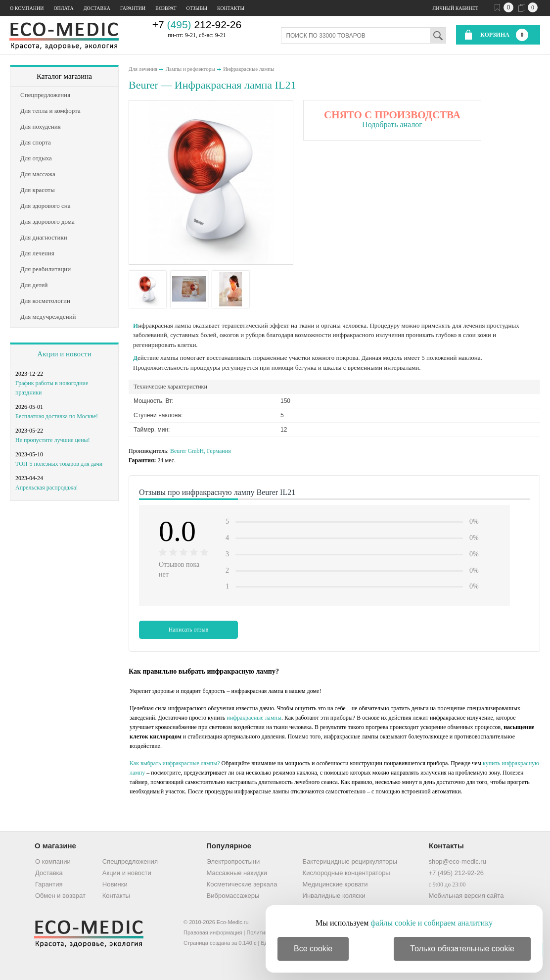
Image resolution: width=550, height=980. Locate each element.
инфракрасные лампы (254, 718)
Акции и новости (64, 354)
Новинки (115, 884)
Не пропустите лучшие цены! (53, 440)
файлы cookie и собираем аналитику (432, 923)
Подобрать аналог (392, 124)
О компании (27, 8)
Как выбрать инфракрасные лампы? (175, 763)
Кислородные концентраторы (346, 873)
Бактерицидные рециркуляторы (350, 861)
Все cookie (313, 949)
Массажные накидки (237, 873)
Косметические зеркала (242, 884)
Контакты (231, 8)
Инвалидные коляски (334, 896)
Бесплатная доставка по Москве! (57, 416)
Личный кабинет (456, 8)
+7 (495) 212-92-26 (456, 873)
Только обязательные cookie (462, 949)
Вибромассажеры (233, 896)
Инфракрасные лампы (249, 69)
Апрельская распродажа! (46, 488)
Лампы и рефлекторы (190, 69)
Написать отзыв (189, 630)
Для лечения (143, 69)
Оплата (63, 8)
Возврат (166, 8)
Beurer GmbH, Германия (201, 451)
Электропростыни (233, 861)
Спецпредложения (130, 861)
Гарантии (133, 8)
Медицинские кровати (335, 884)
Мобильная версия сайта (466, 896)
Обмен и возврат (60, 896)
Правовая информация (213, 932)
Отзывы (197, 8)
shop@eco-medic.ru (457, 861)
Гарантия (49, 884)
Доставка (97, 8)
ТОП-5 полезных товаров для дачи (59, 464)
